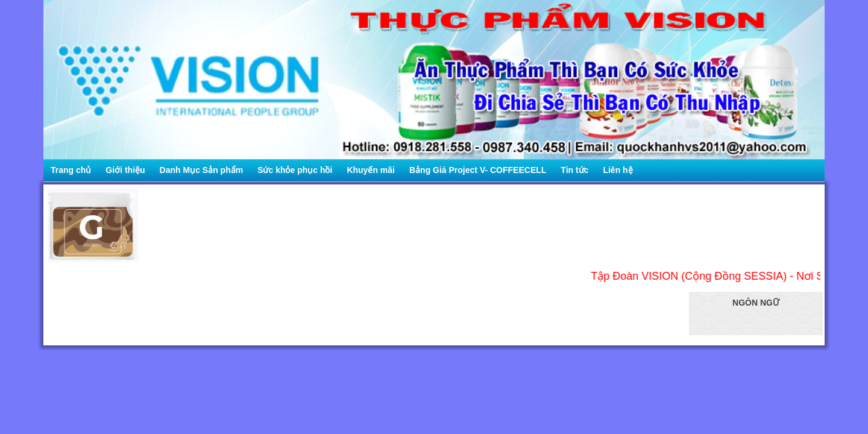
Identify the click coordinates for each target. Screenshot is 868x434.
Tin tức (574, 170)
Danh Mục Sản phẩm (202, 170)
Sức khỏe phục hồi (295, 170)
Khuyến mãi (371, 170)
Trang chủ (71, 170)
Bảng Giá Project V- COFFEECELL (478, 170)
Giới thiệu (125, 170)
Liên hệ (618, 170)
